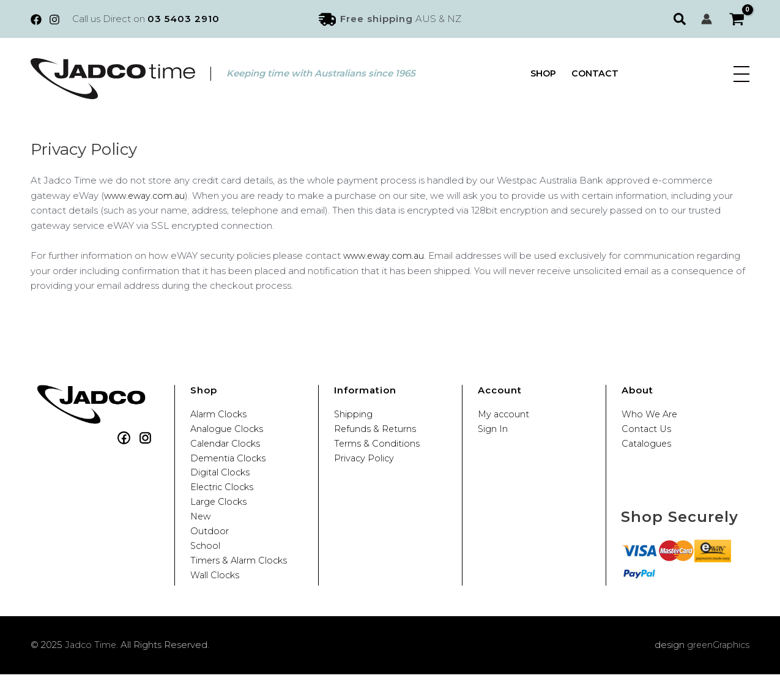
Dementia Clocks (229, 465)
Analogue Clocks (228, 431)
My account (505, 415)
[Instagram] (54, 20)
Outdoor (210, 549)
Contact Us (647, 431)
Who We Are (650, 415)
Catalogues (647, 448)
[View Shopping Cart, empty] (737, 19)
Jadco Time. (92, 671)
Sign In (493, 431)
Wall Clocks (216, 599)
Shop (544, 74)
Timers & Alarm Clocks (240, 583)
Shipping (354, 415)
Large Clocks (220, 516)
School (206, 566)
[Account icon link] (707, 19)
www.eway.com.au (146, 195)
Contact (596, 74)
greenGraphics (717, 671)
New (201, 532)
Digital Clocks (221, 482)
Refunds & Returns (376, 431)
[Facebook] (36, 20)
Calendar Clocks (227, 448)
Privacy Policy (365, 465)
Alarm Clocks (220, 415)
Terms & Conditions (377, 448)
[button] (681, 19)
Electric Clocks (223, 498)
